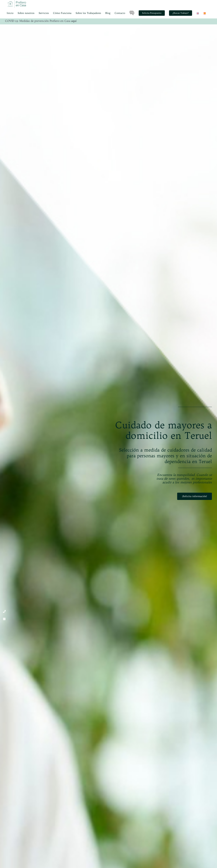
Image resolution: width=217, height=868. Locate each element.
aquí (74, 21)
